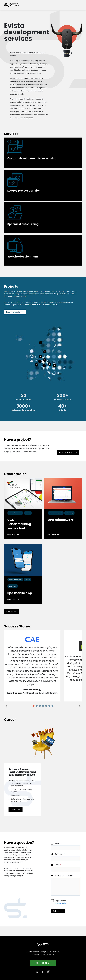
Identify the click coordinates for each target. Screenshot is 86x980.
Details (14, 810)
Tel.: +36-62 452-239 (43, 963)
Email (58, 865)
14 (54, 366)
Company (59, 854)
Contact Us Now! (66, 453)
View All (10, 611)
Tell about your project (65, 875)
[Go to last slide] (7, 706)
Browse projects (13, 312)
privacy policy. (61, 903)
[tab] (34, 706)
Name (58, 843)
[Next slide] (79, 706)
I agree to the (62, 902)
